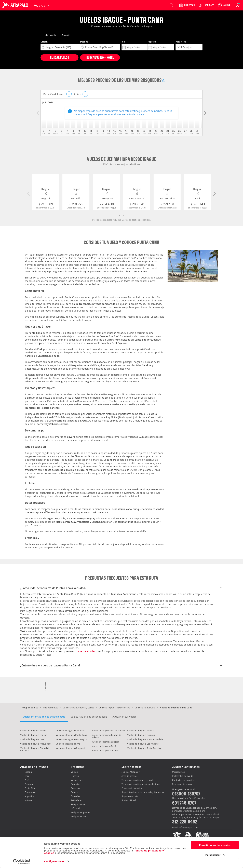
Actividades (77, 800)
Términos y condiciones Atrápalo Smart (141, 784)
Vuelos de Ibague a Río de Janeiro (108, 731)
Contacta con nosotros (184, 780)
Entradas (75, 796)
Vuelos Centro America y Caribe (78, 708)
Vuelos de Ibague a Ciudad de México (106, 736)
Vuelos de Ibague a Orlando (105, 750)
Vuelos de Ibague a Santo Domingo (145, 748)
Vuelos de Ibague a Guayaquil (71, 748)
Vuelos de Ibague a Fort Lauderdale (145, 739)
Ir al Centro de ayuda (183, 776)
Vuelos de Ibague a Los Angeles (143, 744)
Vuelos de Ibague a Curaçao (141, 735)
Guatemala (30, 792)
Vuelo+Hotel (77, 780)
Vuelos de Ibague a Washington (72, 739)
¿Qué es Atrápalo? (131, 772)
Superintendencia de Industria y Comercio (143, 792)
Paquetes (76, 784)
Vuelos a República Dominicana (114, 708)
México (28, 800)
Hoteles (75, 776)
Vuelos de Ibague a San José (105, 742)
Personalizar (215, 855)
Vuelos (74, 772)
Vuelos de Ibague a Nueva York (36, 744)
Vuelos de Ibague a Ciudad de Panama (35, 749)
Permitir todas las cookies (215, 845)
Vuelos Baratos (51, 708)
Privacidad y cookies (132, 788)
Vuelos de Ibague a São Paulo (71, 731)
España (28, 772)
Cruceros (75, 788)
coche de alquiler (86, 651)
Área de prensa (129, 776)
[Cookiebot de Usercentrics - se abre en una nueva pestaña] (22, 861)
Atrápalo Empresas (80, 812)
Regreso (152, 42)
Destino (84, 42)
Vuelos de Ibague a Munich (141, 731)
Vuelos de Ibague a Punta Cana (71, 735)
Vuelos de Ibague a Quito (33, 739)
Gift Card (75, 808)
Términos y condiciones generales (138, 780)
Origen (44, 42)
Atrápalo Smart (78, 816)
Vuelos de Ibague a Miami (33, 731)
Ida (123, 42)
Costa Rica (30, 788)
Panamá (29, 784)
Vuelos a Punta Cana (145, 708)
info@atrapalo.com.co (190, 827)
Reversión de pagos (182, 784)
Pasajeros (181, 42)
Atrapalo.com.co (30, 708)
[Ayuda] (224, 5)
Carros (74, 792)
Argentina (29, 796)
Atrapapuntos (78, 804)
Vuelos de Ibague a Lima (68, 744)
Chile (27, 776)
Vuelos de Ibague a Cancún (34, 735)
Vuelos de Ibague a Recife (104, 746)
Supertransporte (130, 796)
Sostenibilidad (129, 800)
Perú (27, 780)
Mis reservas (178, 772)
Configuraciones (54, 861)
